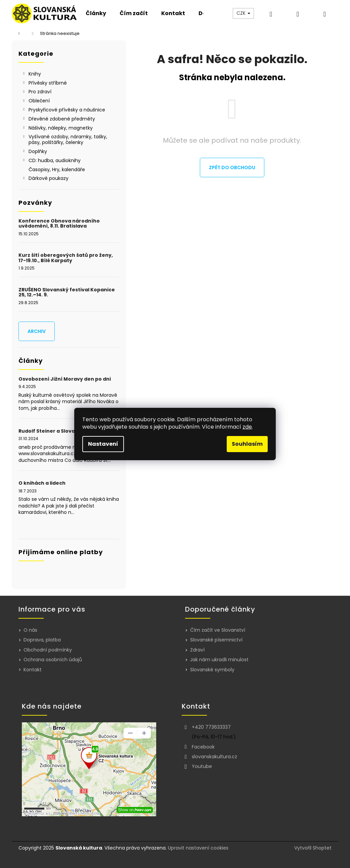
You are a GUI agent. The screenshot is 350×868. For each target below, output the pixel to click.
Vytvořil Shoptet (313, 848)
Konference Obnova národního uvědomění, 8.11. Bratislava (59, 224)
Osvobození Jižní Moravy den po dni (65, 379)
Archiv (37, 331)
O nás (30, 630)
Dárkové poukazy (45, 179)
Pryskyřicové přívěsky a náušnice (63, 110)
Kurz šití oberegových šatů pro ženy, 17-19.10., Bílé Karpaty (66, 258)
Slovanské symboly (212, 670)
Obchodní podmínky (48, 650)
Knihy (31, 75)
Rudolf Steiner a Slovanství (53, 431)
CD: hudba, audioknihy (51, 161)
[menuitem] (96, 13)
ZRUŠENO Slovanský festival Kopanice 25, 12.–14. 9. (67, 293)
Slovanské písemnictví (216, 640)
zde (247, 427)
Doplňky (34, 152)
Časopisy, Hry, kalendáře (57, 170)
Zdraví (197, 650)
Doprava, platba (42, 640)
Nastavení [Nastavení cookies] (103, 444)
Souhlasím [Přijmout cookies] (247, 444)
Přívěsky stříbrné (44, 84)
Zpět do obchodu (232, 167)
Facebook (203, 747)
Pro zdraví (37, 92)
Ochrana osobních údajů (53, 660)
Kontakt (33, 670)
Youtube (202, 766)
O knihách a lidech (42, 483)
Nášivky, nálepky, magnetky (57, 129)
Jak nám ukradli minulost (219, 660)
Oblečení (36, 101)
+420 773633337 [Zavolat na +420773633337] (211, 727)
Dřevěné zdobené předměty (58, 119)
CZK (243, 13)
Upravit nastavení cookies (198, 848)
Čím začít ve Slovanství (218, 630)
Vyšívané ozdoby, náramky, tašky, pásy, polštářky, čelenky (64, 139)
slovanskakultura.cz (214, 757)
